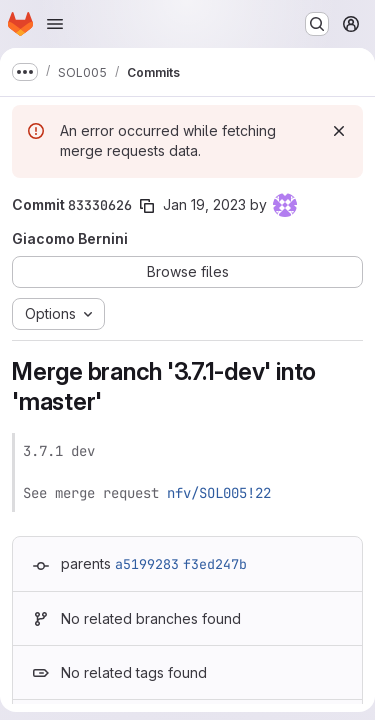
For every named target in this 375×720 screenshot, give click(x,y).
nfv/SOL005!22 (219, 493)
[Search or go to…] (317, 24)
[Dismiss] (339, 131)
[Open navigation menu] (55, 24)
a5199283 (147, 564)
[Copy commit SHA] (147, 206)
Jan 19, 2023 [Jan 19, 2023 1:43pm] (204, 204)
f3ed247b (215, 564)
